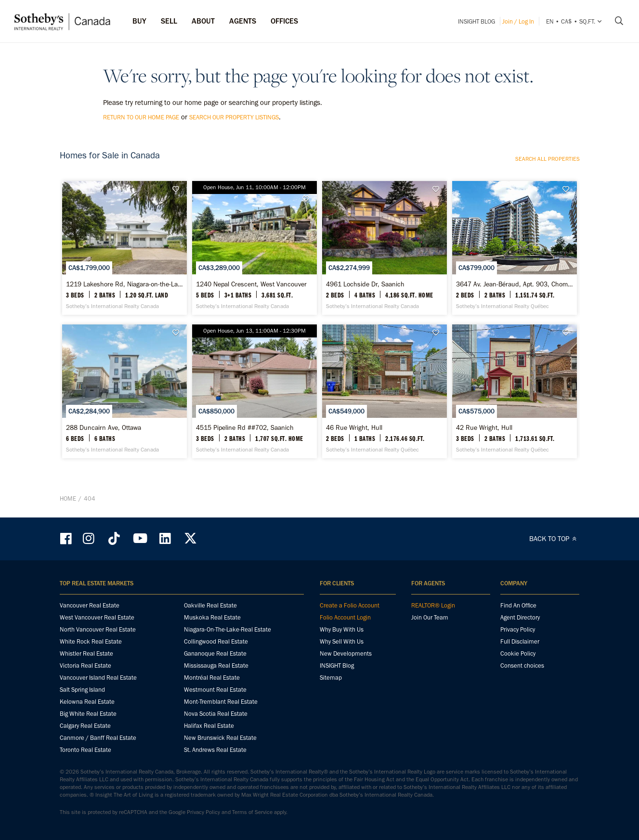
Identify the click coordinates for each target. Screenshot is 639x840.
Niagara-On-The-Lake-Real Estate (228, 629)
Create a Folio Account (350, 605)
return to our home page (141, 117)
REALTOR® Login (433, 605)
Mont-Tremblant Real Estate (221, 702)
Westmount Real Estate (215, 690)
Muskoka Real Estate (212, 617)
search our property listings (234, 117)
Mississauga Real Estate (216, 666)
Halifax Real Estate (209, 726)
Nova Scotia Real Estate (216, 714)
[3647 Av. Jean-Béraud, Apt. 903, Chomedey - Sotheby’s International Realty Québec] (515, 248)
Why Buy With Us (342, 629)
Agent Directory (520, 617)
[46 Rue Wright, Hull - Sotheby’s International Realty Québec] (385, 391)
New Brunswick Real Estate (220, 738)
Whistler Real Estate (86, 653)
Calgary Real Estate (85, 726)
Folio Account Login (345, 617)
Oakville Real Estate (210, 605)
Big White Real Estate (88, 714)
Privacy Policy (518, 629)
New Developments (346, 653)
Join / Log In (518, 21)
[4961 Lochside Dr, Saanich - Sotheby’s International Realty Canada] (385, 248)
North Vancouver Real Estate (98, 629)
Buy (139, 21)
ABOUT (203, 21)
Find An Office (518, 605)
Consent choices (522, 666)
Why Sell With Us (342, 641)
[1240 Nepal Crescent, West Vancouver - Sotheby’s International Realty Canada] (254, 248)
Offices (284, 21)
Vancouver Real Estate (90, 605)
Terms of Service (252, 812)
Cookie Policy (518, 653)
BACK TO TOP (554, 539)
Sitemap (331, 678)
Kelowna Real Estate (87, 702)
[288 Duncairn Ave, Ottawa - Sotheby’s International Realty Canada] (124, 391)
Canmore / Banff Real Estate (98, 738)
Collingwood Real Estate (216, 641)
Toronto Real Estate (85, 750)
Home (68, 498)
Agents (243, 21)
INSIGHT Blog (476, 21)
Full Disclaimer (520, 641)
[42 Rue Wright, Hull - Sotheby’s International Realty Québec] (515, 391)
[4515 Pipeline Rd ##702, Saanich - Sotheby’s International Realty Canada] (254, 391)
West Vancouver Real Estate (97, 617)
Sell (169, 21)
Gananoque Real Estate (215, 653)
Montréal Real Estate (212, 678)
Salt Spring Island (82, 690)
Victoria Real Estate (85, 666)
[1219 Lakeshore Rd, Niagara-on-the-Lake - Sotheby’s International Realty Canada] (124, 248)
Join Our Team (430, 617)
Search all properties (548, 159)
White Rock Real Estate (91, 641)
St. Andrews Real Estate (215, 750)
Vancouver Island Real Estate (98, 678)
